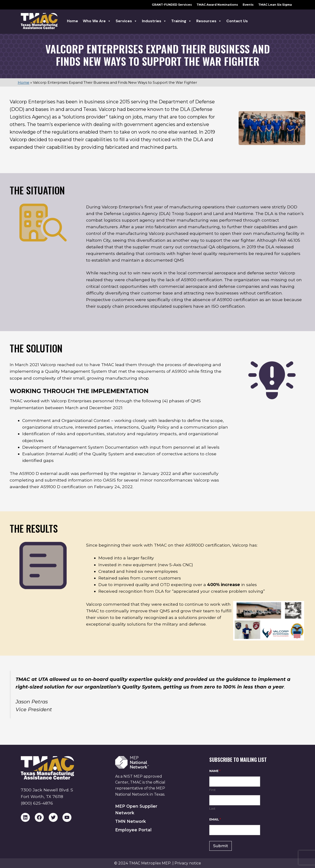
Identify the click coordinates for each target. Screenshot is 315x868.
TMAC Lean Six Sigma (275, 5)
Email (215, 819)
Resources (209, 21)
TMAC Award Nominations (217, 5)
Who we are (97, 21)
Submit (221, 846)
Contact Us (237, 21)
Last (212, 808)
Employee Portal (133, 830)
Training (181, 21)
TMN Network (131, 821)
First (212, 790)
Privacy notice (188, 863)
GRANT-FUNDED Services (172, 5)
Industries (154, 21)
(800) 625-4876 (37, 803)
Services (126, 21)
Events (248, 5)
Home (72, 21)
